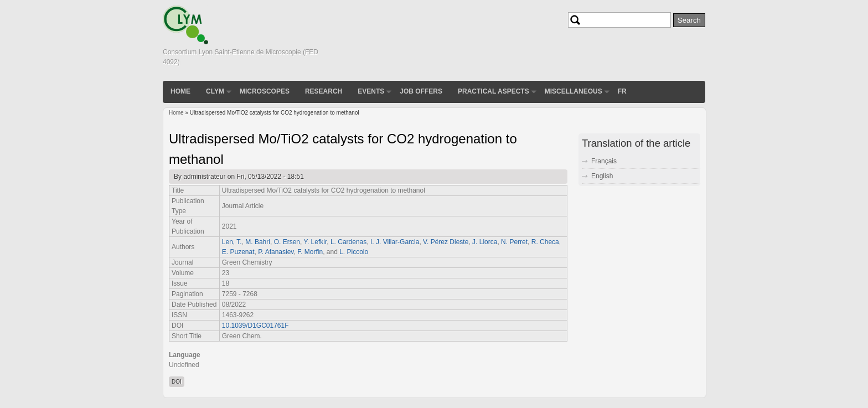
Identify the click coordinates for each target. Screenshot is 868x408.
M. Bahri (258, 242)
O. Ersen (287, 242)
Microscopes (265, 91)
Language (185, 355)
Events (371, 91)
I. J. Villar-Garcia (395, 242)
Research (324, 91)
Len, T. (232, 242)
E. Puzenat (238, 252)
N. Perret (514, 242)
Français (604, 161)
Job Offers (421, 91)
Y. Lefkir (315, 242)
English (602, 176)
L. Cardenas (348, 242)
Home (180, 91)
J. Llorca (485, 242)
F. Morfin (310, 252)
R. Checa (545, 242)
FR (622, 91)
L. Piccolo (354, 252)
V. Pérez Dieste (446, 242)
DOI (177, 382)
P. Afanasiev (276, 252)
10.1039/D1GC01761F (255, 326)
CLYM (215, 91)
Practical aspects (494, 91)
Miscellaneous (573, 91)
